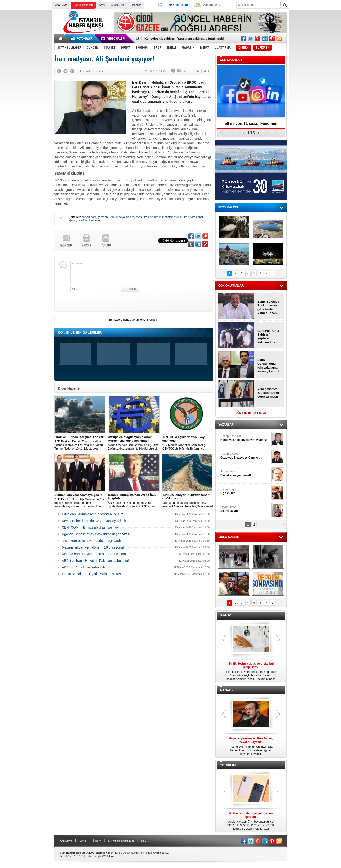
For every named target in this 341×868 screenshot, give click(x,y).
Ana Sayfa (61, 5)
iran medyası (135, 217)
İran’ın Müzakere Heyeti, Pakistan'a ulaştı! (93, 574)
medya (121, 217)
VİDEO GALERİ (229, 537)
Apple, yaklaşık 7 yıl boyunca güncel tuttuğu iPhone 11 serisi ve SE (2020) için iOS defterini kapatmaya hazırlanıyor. (251, 821)
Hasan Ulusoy (245, 456)
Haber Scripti (93, 856)
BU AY (263, 413)
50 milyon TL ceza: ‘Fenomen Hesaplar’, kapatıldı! (251, 125)
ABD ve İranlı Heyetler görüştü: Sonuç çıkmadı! (96, 554)
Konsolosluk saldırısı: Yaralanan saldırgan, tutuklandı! (184, 38)
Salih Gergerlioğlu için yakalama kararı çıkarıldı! (268, 366)
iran (112, 217)
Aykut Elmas (245, 509)
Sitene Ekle (118, 5)
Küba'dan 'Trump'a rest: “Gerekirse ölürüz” (93, 514)
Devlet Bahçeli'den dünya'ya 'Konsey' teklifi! (94, 521)
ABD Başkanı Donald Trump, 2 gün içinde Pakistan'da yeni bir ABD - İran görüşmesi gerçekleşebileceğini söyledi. (134, 501)
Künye (83, 841)
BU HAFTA (250, 413)
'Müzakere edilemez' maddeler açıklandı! (92, 541)
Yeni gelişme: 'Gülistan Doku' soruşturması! (269, 393)
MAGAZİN (227, 690)
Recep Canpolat (245, 438)
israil (81, 220)
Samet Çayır (245, 491)
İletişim (97, 841)
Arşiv (102, 5)
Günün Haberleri (83, 5)
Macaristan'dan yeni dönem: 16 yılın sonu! (93, 547)
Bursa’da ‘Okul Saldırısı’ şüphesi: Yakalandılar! (268, 336)
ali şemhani (89, 217)
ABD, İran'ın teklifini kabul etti (83, 567)
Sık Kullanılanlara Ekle (121, 841)
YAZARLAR (226, 425)
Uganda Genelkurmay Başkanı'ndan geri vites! (96, 534)
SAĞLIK (226, 616)
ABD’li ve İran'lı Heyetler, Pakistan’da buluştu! (95, 561)
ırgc (187, 217)
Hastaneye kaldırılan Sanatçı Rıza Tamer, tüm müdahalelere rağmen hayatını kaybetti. (251, 746)
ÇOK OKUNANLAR (231, 286)
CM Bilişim (108, 856)
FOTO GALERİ (228, 207)
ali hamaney (93, 220)
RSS (144, 841)
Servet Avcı (245, 474)
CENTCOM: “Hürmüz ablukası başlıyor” (91, 527)
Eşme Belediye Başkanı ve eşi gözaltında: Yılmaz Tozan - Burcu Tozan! (268, 307)
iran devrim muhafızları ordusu (163, 217)
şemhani (103, 217)
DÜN (238, 413)
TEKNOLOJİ (228, 765)
